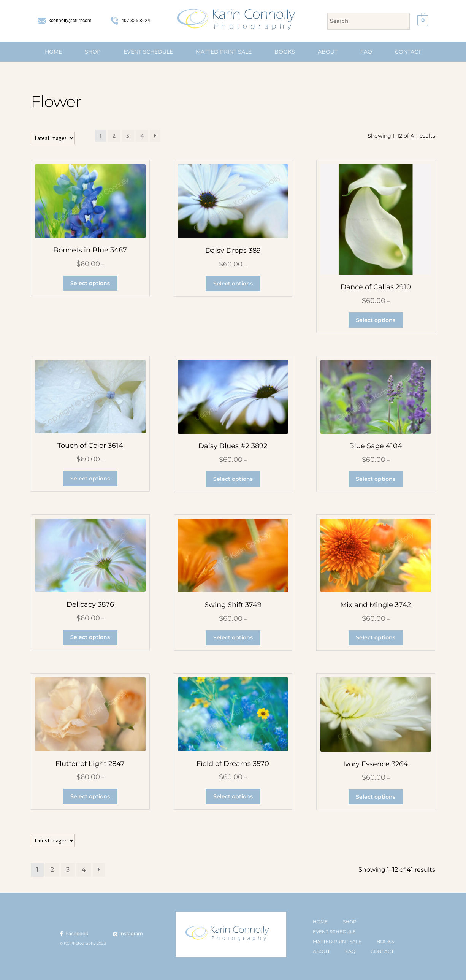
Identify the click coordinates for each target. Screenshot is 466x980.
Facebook (73, 933)
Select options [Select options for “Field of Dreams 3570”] (233, 796)
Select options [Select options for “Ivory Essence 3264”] (376, 797)
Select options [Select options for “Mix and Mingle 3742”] (376, 637)
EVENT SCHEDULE (148, 52)
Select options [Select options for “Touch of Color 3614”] (90, 479)
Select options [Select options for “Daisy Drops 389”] (233, 284)
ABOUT (328, 52)
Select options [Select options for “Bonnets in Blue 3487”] (90, 283)
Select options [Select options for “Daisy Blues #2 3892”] (233, 479)
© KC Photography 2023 (83, 943)
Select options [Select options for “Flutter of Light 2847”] (90, 796)
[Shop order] (53, 138)
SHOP (93, 52)
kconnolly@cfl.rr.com (65, 21)
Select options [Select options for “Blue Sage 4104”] (376, 479)
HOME (53, 52)
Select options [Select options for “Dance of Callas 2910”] (376, 320)
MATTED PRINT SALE (224, 52)
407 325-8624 (130, 21)
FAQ (366, 52)
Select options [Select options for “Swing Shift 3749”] (233, 637)
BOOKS (285, 52)
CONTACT (408, 52)
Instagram (128, 933)
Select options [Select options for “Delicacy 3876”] (90, 637)
